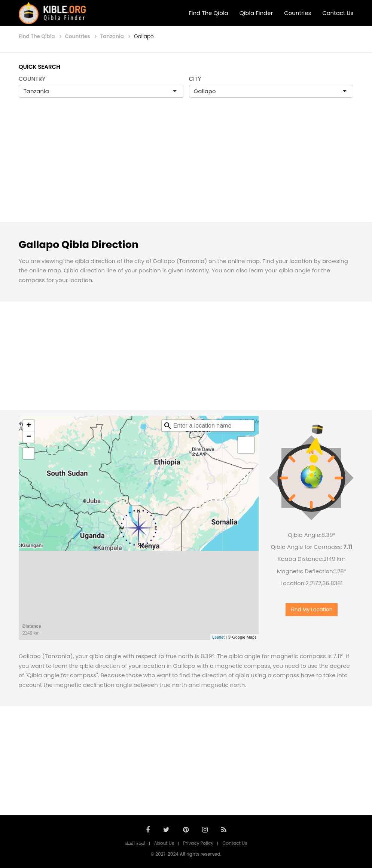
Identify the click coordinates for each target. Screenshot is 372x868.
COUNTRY (32, 79)
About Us (164, 843)
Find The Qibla (208, 13)
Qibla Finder (256, 13)
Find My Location (312, 613)
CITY (195, 79)
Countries (298, 13)
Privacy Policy (198, 843)
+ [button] (29, 426)
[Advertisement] (186, 168)
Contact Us (338, 13)
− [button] (29, 437)
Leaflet (218, 637)
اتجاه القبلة (135, 843)
